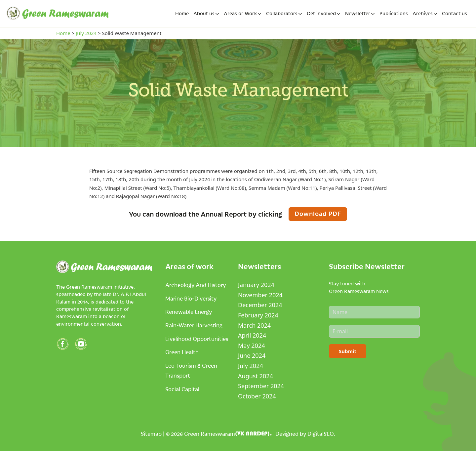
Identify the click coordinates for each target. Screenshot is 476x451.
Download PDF (318, 213)
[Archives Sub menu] (435, 14)
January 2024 (256, 285)
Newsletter (358, 13)
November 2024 (260, 295)
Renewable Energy (189, 311)
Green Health (182, 352)
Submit (348, 351)
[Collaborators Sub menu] (300, 14)
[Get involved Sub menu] (338, 14)
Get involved (321, 13)
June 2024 (252, 355)
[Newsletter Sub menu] (373, 14)
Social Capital (182, 389)
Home (182, 13)
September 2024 (261, 386)
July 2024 (86, 33)
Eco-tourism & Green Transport (191, 370)
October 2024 (257, 396)
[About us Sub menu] (217, 14)
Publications (394, 13)
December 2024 (260, 305)
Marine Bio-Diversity (191, 298)
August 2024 (256, 376)
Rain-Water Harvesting (194, 325)
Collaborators (282, 13)
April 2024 (252, 335)
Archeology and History (196, 285)
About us (204, 13)
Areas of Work (240, 13)
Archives (423, 13)
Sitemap (151, 433)
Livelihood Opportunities (197, 339)
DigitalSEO (320, 433)
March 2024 (254, 325)
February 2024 (258, 315)
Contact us (455, 13)
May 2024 (251, 346)
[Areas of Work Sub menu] (259, 14)
